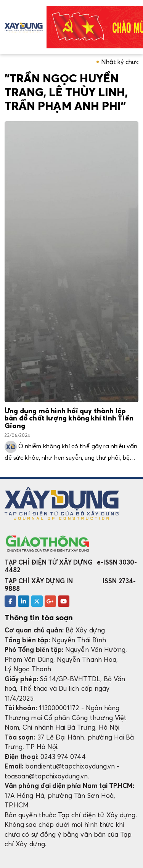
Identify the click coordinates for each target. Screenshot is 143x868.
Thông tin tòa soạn (39, 618)
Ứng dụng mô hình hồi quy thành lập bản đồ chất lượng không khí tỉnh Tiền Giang (69, 419)
